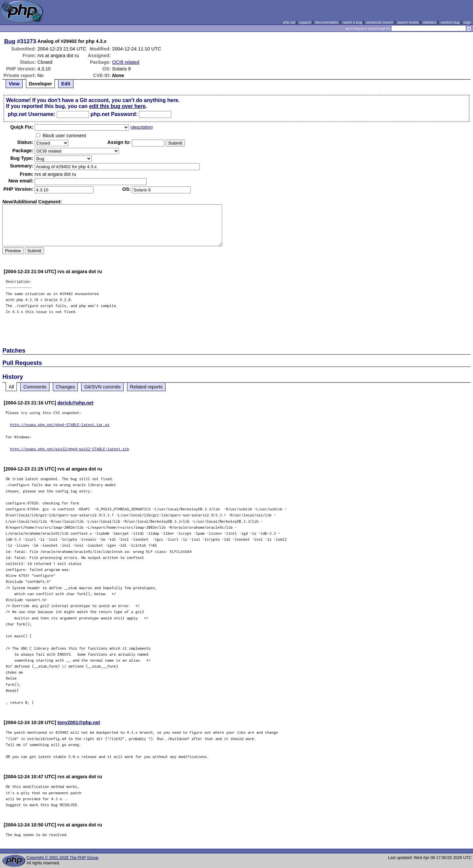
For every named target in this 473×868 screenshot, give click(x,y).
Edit (66, 84)
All (11, 387)
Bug (10, 41)
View (14, 84)
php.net (289, 22)
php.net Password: (114, 114)
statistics (430, 22)
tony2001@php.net (79, 722)
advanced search (380, 22)
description (141, 127)
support (305, 22)
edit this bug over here (117, 106)
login (468, 22)
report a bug (352, 22)
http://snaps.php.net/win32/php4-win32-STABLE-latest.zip (69, 449)
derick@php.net (75, 403)
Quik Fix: (22, 127)
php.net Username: (31, 114)
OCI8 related (126, 62)
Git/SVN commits (102, 387)
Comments (35, 387)
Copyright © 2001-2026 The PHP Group (62, 858)
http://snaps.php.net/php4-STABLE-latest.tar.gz (60, 425)
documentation (327, 22)
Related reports (146, 387)
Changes (65, 387)
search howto (408, 22)
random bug (450, 22)
